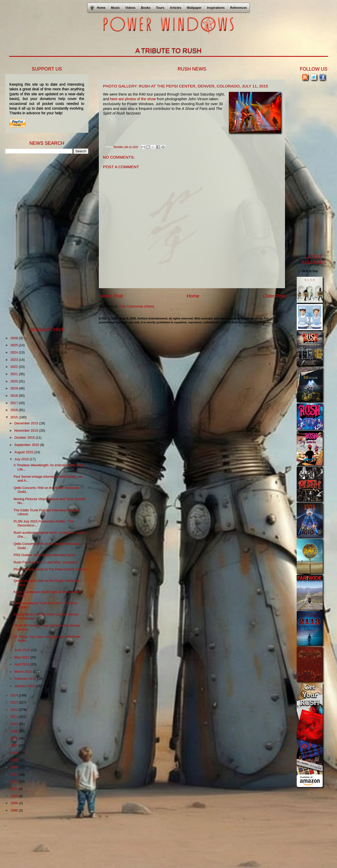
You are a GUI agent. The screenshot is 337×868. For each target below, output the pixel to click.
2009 (15, 731)
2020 (15, 381)
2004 (15, 767)
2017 (15, 403)
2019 (15, 388)
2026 (15, 338)
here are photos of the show (133, 99)
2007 (15, 746)
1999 (15, 803)
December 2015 (27, 423)
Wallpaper (194, 8)
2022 (15, 367)
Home (193, 296)
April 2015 (22, 664)
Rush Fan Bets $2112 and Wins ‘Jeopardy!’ (46, 562)
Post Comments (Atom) (137, 306)
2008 (15, 738)
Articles (176, 8)
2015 (15, 417)
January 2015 (25, 686)
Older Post (274, 296)
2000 (15, 796)
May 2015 (22, 657)
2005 (15, 760)
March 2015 (24, 672)
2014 (15, 695)
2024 (15, 352)
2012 (15, 710)
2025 (15, 345)
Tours (160, 8)
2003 (15, 774)
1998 (15, 810)
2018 (15, 396)
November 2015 (27, 430)
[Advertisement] (44, 240)
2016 (15, 410)
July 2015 (22, 459)
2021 (15, 374)
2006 (15, 753)
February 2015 (26, 679)
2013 (15, 702)
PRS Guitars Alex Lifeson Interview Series (45, 555)
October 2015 (25, 438)
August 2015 (24, 452)
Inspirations (216, 8)
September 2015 (27, 445)
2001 (15, 789)
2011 (15, 717)
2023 (15, 360)
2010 (15, 724)
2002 (15, 781)
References (239, 8)
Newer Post (111, 296)
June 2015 (23, 650)
